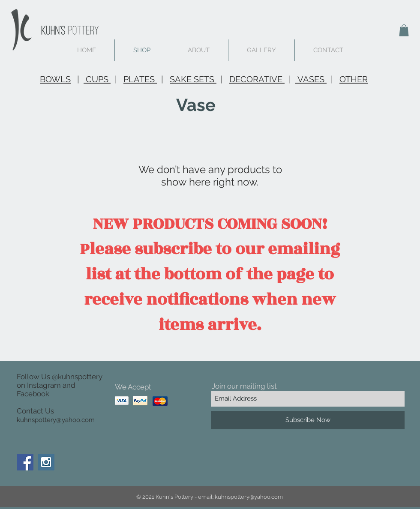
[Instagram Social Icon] (46, 462)
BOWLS (55, 79)
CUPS (97, 79)
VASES (311, 79)
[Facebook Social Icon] (25, 462)
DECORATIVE (257, 79)
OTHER (354, 79)
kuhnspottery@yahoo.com (56, 420)
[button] (404, 30)
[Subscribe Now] (308, 420)
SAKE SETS (193, 79)
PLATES (140, 79)
